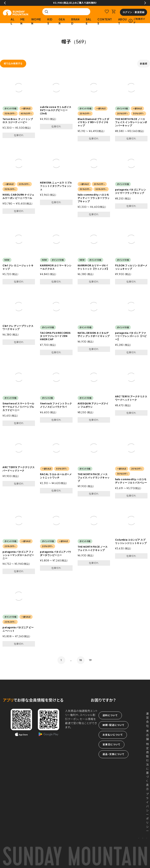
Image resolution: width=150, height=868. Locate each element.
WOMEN (36, 21)
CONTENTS (105, 21)
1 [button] (61, 660)
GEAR (62, 21)
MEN (23, 21)
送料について (110, 715)
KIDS (50, 21)
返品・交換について (114, 754)
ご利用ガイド (137, 21)
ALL (13, 21)
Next (145, 3)
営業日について (111, 744)
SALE (89, 21)
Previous (5, 3)
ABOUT (123, 21)
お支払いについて (113, 735)
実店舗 (148, 735)
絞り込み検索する (13, 63)
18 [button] (81, 660)
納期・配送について (114, 725)
